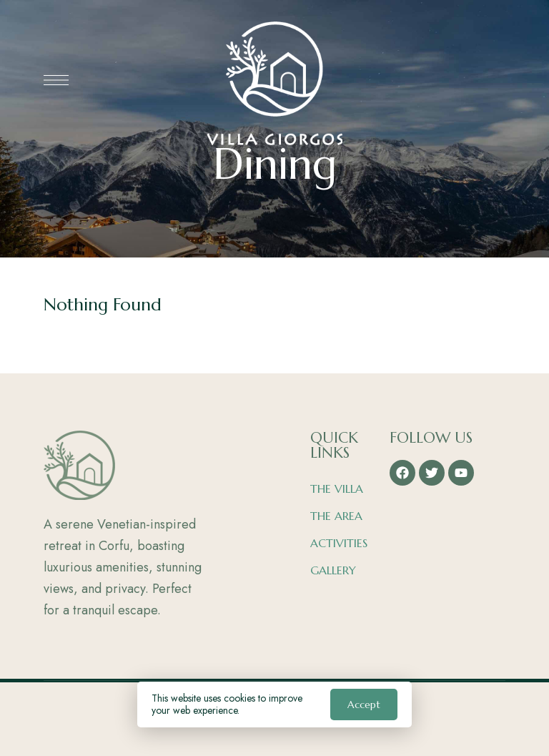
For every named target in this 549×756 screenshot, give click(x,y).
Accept (364, 705)
